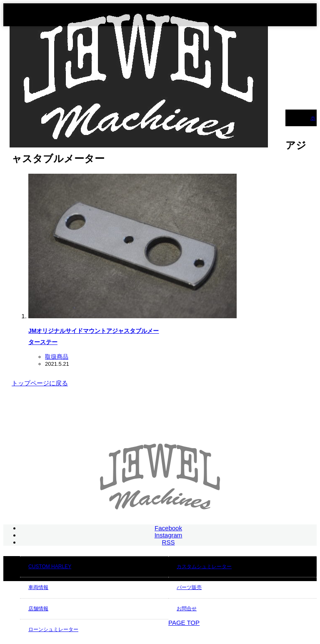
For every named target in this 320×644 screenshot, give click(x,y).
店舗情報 (38, 609)
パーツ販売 (189, 587)
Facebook (168, 528)
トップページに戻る (40, 383)
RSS (169, 542)
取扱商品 (57, 357)
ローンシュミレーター (53, 629)
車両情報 (38, 587)
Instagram (169, 535)
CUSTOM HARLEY (50, 567)
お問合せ (187, 609)
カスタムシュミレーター (204, 567)
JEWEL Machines (257, 632)
